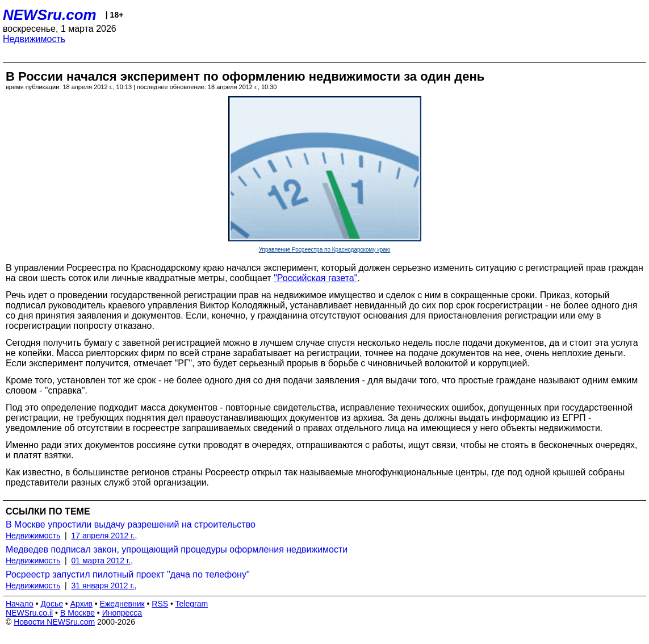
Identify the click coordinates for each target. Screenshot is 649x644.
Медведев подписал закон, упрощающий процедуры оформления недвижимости (177, 549)
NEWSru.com (50, 15)
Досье (52, 604)
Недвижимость (34, 39)
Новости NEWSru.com (54, 622)
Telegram (192, 604)
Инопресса (122, 613)
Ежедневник (122, 604)
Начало (20, 604)
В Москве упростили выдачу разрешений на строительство (131, 524)
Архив (81, 604)
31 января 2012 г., (104, 586)
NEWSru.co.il (29, 613)
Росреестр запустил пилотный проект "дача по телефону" (128, 574)
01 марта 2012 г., (102, 561)
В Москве (78, 613)
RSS (160, 604)
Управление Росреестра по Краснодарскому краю (325, 250)
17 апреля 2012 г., (104, 536)
